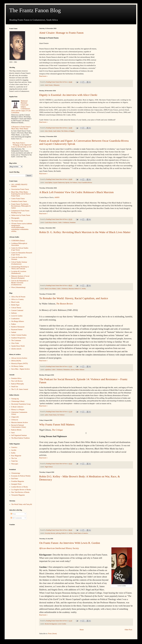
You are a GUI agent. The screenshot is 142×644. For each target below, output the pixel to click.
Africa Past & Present (18, 297)
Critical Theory (16, 308)
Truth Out (14, 461)
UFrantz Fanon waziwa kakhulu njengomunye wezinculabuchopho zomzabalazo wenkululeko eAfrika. (22, 227)
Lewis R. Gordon (17, 316)
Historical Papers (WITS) (20, 364)
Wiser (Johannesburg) (18, 287)
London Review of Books (20, 487)
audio (46, 415)
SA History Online (17, 366)
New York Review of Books (20, 492)
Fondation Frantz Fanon (19, 201)
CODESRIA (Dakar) (18, 241)
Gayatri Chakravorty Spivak (61, 183)
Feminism (73, 222)
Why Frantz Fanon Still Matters (57, 424)
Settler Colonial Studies (19, 335)
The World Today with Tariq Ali (22, 504)
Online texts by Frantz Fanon (21, 215)
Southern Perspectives (18, 338)
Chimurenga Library (18, 401)
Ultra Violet (15, 343)
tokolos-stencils (16, 349)
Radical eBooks (16, 430)
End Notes (15, 479)
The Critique (57, 430)
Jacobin (14, 450)
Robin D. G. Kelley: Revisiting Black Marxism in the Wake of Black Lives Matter (85, 232)
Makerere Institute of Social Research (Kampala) (20, 277)
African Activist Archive (19, 358)
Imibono (14, 313)
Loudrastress (15, 319)
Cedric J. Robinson (63, 222)
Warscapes (15, 464)
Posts (13, 514)
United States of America (81, 533)
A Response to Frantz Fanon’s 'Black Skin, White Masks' (21, 128)
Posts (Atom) (52, 634)
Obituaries (56, 85)
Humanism (67, 370)
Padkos (14, 324)
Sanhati (14, 332)
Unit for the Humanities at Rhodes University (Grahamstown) (20, 283)
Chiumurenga (16, 473)
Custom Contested (17, 310)
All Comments (16, 518)
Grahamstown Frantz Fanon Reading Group (20, 212)
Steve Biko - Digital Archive (21, 369)
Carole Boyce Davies (51, 222)
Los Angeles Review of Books (21, 490)
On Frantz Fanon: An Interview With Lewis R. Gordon (70, 543)
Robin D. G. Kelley (80, 289)
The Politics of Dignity (68, 131)
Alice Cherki (49, 131)
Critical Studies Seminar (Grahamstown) (19, 263)
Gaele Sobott (57, 131)
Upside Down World (18, 346)
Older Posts (128, 630)
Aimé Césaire (49, 85)
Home (82, 630)
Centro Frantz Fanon (18, 199)
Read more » (43, 76)
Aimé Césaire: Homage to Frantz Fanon (61, 33)
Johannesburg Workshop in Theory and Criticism (20, 268)
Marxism (71, 289)
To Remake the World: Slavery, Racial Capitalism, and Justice (74, 298)
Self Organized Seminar (19, 435)
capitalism (48, 370)
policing (58, 533)
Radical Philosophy (18, 384)
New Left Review (17, 381)
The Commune (16, 340)
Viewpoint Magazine (18, 495)
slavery (73, 370)
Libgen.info (15, 417)
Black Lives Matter (50, 289)
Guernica (14, 447)
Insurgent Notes (16, 484)
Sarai (13, 433)
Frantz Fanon (53, 415)
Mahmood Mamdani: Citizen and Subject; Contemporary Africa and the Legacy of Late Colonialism (21, 107)
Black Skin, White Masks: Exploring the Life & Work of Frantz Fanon (21, 194)
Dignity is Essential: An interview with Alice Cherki (68, 95)
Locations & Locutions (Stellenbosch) (19, 272)
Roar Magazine (16, 456)
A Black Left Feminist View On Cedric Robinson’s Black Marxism (76, 192)
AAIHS (57, 197)
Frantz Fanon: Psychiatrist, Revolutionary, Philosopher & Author (21, 206)
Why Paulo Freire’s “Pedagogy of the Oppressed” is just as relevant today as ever (22, 145)
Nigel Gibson (49, 467)
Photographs (15, 218)
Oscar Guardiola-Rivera (85, 183)
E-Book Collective (17, 407)
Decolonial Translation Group (21, 404)
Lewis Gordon (62, 624)
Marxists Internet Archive (20, 422)
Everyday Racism (50, 533)
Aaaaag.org (15, 399)
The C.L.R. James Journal (20, 389)
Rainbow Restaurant (18, 327)
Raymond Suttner (17, 330)
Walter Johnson (80, 370)
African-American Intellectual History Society (59, 548)
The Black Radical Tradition (20, 438)
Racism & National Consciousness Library (19, 426)
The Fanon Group (17, 221)
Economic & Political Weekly (21, 476)
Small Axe (15, 387)
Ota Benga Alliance (18, 321)
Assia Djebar (49, 183)
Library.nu (15, 420)
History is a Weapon (18, 410)
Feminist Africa (16, 378)
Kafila (13, 453)
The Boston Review (64, 304)
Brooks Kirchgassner (51, 624)
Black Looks (15, 302)
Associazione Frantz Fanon (20, 189)
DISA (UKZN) (16, 361)
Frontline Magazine (18, 481)
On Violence (74, 183)
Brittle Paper (15, 305)
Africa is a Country (18, 299)
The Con (14, 458)
